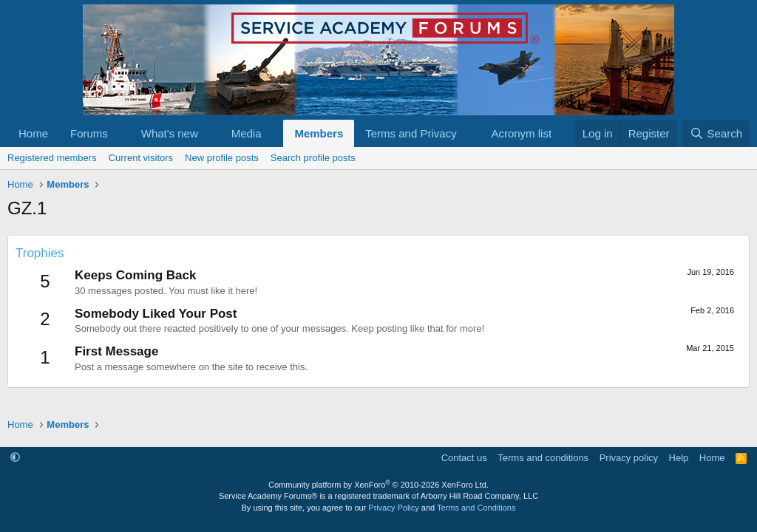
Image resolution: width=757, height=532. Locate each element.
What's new (170, 133)
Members (319, 133)
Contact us (464, 458)
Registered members (52, 158)
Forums (89, 133)
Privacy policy (629, 458)
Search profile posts (313, 158)
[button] (120, 133)
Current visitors (141, 158)
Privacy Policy (393, 508)
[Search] (716, 133)
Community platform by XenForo (378, 485)
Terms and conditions (543, 458)
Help (679, 458)
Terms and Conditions (476, 508)
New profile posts (222, 158)
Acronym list (521, 133)
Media (247, 133)
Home (33, 133)
